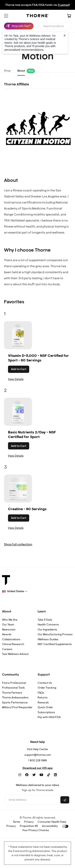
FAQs (41, 693)
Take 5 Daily (45, 620)
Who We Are (10, 620)
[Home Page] (38, 16)
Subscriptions (46, 712)
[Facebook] (27, 775)
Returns (43, 698)
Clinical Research (13, 644)
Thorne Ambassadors (15, 698)
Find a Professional (14, 683)
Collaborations (11, 639)
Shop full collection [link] (18, 544)
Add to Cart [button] (19, 369)
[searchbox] (53, 26)
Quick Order (45, 707)
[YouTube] (41, 775)
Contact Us (45, 683)
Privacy (29, 822)
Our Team (8, 625)
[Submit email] (65, 800)
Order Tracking (47, 688)
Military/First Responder (17, 707)
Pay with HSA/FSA (49, 717)
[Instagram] (20, 775)
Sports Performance (15, 703)
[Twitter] (34, 775)
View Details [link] (16, 379)
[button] (6, 16)
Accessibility (50, 826)
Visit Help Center (38, 749)
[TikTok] (49, 775)
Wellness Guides (48, 639)
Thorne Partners (12, 693)
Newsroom (9, 630)
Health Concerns (48, 625)
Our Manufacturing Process (55, 634)
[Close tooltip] (65, 35)
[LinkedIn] (55, 775)
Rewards (43, 703)
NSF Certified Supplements (55, 644)
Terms (16, 822)
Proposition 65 (29, 826)
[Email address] (32, 800)
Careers (7, 649)
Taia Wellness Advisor (15, 654)
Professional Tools (13, 688)
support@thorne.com (38, 755)
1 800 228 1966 (37, 760)
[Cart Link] (69, 16)
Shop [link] (7, 71)
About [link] (21, 71)
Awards (7, 634)
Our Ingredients (47, 630)
